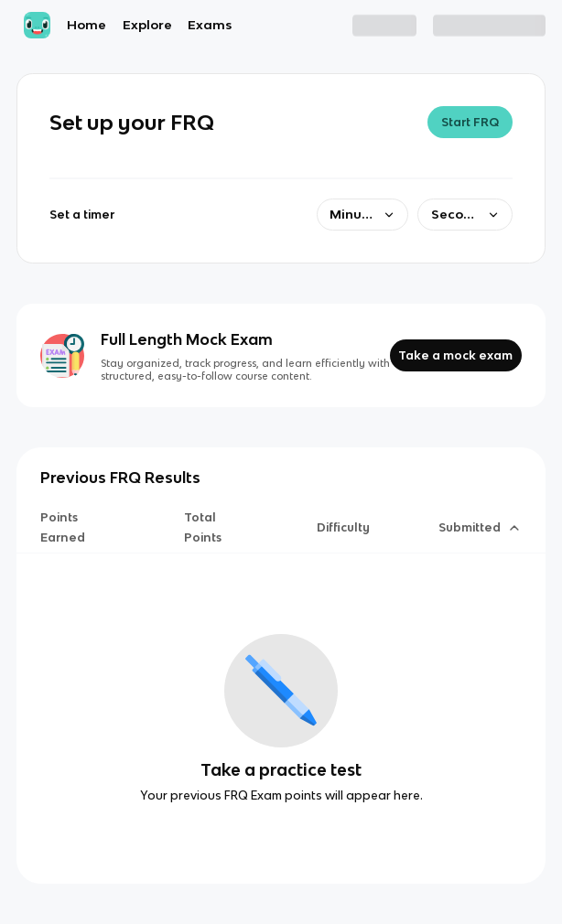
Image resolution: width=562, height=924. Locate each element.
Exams (210, 25)
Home (86, 25)
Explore (147, 25)
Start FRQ (470, 122)
